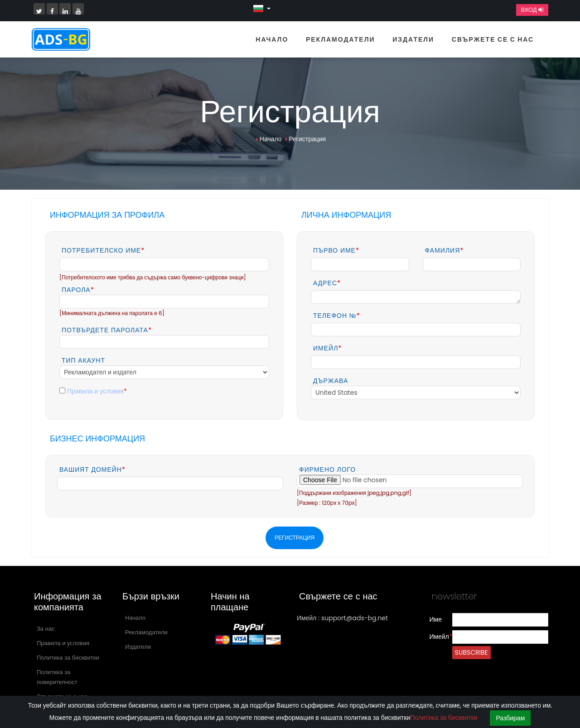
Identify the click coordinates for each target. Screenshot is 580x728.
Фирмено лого (327, 469)
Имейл (327, 348)
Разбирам (510, 718)
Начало (272, 39)
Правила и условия (95, 391)
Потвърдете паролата (107, 330)
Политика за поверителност (57, 677)
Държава (331, 381)
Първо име (336, 250)
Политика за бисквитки (68, 658)
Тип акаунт (83, 360)
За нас (46, 629)
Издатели (413, 39)
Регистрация (307, 139)
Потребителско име (103, 250)
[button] (262, 8)
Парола (78, 290)
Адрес (327, 283)
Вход (532, 10)
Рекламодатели (341, 39)
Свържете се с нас (493, 39)
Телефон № (337, 316)
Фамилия (445, 250)
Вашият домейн (92, 469)
